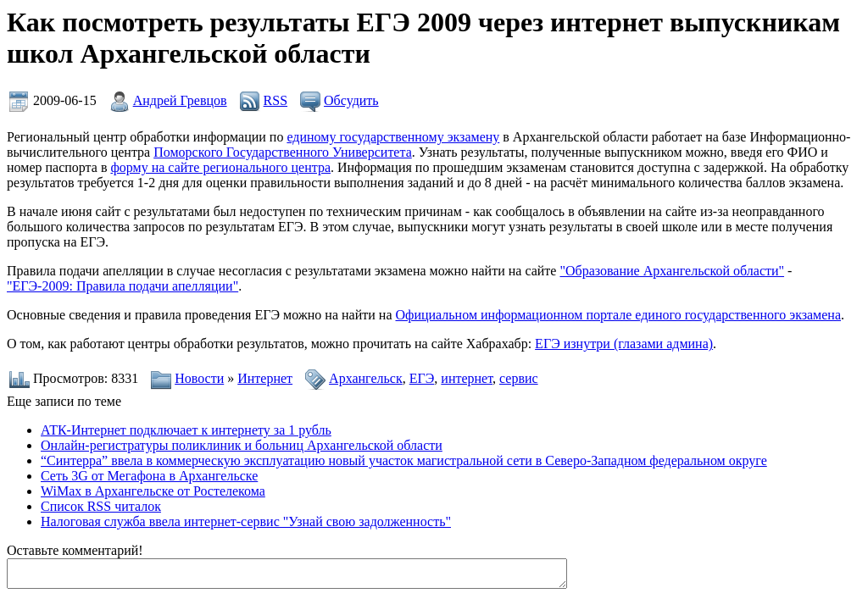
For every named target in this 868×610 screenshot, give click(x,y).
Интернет (265, 378)
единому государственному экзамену (393, 137)
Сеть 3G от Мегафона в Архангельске (149, 476)
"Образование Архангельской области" (672, 271)
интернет (467, 378)
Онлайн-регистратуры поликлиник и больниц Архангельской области (242, 445)
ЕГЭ (422, 378)
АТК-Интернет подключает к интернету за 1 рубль (186, 430)
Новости (199, 378)
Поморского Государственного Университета (283, 152)
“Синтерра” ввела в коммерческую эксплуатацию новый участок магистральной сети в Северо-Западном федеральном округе (404, 460)
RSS (275, 100)
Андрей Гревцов (180, 100)
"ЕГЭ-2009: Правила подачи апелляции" (122, 286)
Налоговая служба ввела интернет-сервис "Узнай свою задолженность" (246, 521)
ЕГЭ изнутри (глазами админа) (624, 344)
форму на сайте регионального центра (220, 167)
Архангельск (366, 378)
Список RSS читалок (101, 506)
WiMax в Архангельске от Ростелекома (153, 491)
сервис (519, 378)
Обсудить (351, 100)
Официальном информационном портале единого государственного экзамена (618, 315)
